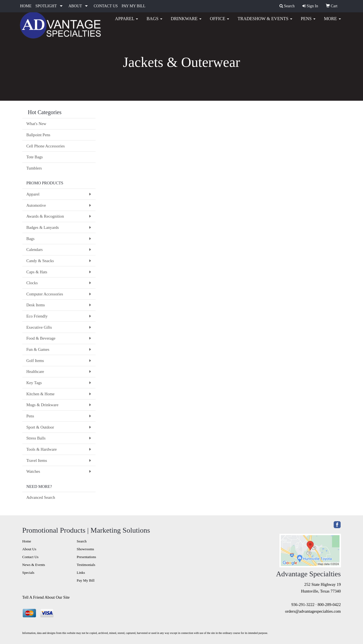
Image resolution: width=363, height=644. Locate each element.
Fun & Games (38, 349)
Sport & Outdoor (40, 427)
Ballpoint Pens (38, 135)
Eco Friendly (37, 316)
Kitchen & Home (40, 394)
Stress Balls (36, 438)
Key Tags (34, 383)
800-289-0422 (329, 605)
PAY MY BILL (133, 6)
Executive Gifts (39, 327)
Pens (308, 22)
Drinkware (186, 22)
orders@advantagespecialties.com (313, 611)
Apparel (126, 22)
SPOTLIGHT (46, 6)
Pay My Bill (86, 580)
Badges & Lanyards (42, 227)
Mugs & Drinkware (42, 405)
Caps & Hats (37, 272)
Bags (154, 22)
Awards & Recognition (45, 216)
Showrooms (86, 549)
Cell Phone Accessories (46, 146)
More (332, 22)
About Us (29, 549)
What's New (36, 124)
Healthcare (35, 372)
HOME (26, 6)
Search (82, 541)
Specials (28, 573)
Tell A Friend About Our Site (46, 597)
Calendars (35, 250)
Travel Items (37, 460)
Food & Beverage (41, 338)
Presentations (86, 557)
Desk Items (35, 305)
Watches (33, 471)
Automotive (36, 205)
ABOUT (75, 6)
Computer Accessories (45, 294)
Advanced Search (41, 497)
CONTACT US (106, 6)
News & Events (34, 565)
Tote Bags (35, 157)
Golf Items (35, 361)
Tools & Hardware (41, 449)
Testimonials (86, 565)
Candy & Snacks (40, 261)
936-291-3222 (303, 605)
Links (81, 573)
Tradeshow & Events (265, 22)
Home (27, 541)
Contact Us (30, 557)
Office (220, 22)
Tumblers (34, 168)
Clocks (32, 283)
